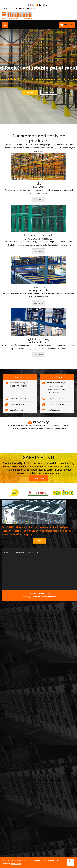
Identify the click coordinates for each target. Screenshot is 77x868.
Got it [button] (71, 862)
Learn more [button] (16, 864)
